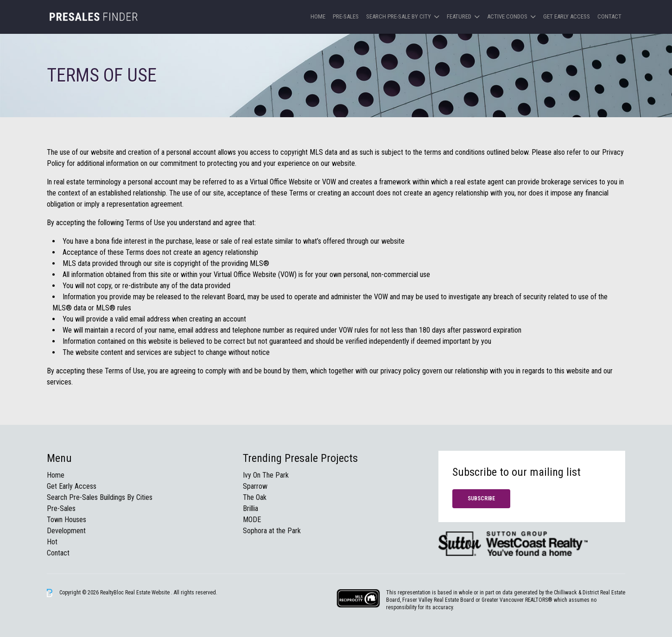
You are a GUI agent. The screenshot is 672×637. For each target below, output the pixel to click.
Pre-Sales (346, 16)
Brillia (250, 508)
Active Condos (507, 16)
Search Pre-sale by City (399, 16)
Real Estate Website (148, 593)
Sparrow (255, 486)
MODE (252, 520)
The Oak (255, 497)
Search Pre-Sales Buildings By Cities (100, 497)
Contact (609, 16)
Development (66, 531)
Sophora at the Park (272, 531)
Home (318, 16)
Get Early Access (567, 16)
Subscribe (481, 498)
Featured (459, 16)
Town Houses (67, 520)
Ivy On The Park (266, 475)
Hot (52, 542)
